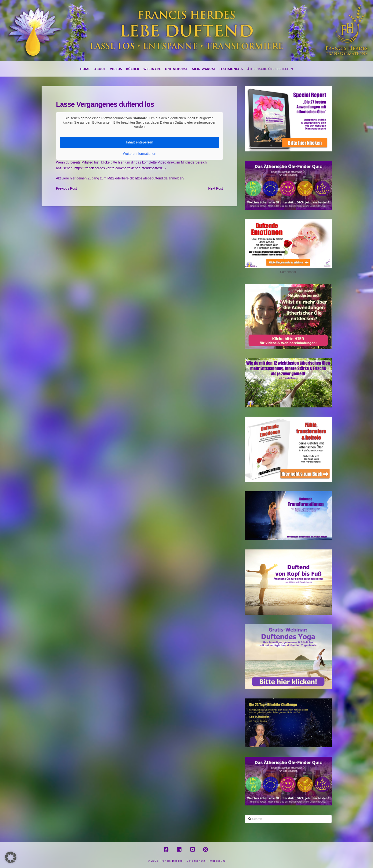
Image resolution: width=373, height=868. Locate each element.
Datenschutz (196, 861)
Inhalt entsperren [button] (139, 142)
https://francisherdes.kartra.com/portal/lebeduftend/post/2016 (120, 168)
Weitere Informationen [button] (139, 153)
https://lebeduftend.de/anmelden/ (160, 178)
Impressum (217, 861)
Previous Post (66, 188)
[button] (11, 857)
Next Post (216, 188)
